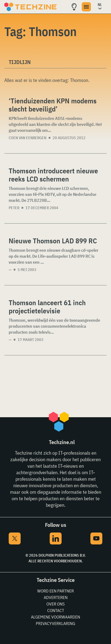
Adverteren (56, 597)
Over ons (55, 604)
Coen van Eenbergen (28, 138)
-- (10, 270)
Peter (14, 208)
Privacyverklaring (55, 623)
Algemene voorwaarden (55, 617)
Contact (56, 610)
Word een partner (55, 591)
